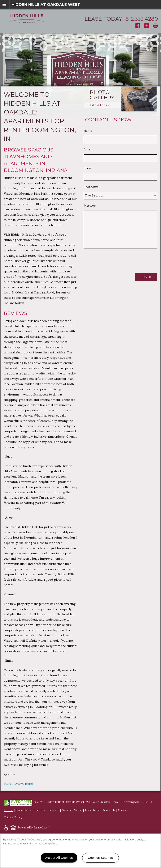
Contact (123, 810)
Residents (109, 810)
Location (53, 810)
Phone (88, 168)
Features (39, 810)
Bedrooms (91, 187)
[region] (80, 851)
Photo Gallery (102, 95)
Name (88, 131)
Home (9, 810)
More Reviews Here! (18, 784)
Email (88, 149)
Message (90, 206)
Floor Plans (23, 810)
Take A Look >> (100, 105)
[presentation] (116, 260)
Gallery (67, 810)
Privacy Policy (13, 818)
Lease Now (92, 810)
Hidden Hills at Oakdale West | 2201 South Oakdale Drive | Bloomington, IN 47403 (98, 802)
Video (78, 810)
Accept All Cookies (59, 858)
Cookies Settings (100, 858)
